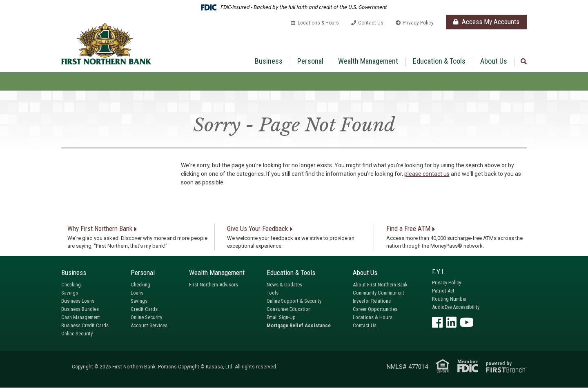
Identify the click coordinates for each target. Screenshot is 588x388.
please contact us (427, 174)
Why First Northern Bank (100, 228)
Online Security (77, 334)
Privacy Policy (418, 23)
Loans (137, 293)
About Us (494, 61)
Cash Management (81, 317)
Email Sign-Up (281, 317)
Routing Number (449, 299)
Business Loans (78, 301)
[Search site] (524, 62)
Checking (71, 285)
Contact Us (371, 23)
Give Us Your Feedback (257, 228)
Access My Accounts (486, 22)
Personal (310, 61)
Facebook (437, 322)
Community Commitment (379, 293)
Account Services (149, 325)
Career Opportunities (375, 309)
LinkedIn (451, 322)
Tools (273, 293)
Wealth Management (368, 61)
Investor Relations (372, 301)
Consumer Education (289, 309)
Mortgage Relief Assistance (299, 325)
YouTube (467, 322)
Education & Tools (439, 61)
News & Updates (284, 285)
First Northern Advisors (214, 285)
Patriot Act (443, 291)
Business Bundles (80, 309)
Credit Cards (144, 309)
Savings (70, 293)
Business (269, 61)
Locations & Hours (318, 23)
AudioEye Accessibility (456, 307)
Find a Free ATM (408, 228)
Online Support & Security (294, 301)
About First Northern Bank (380, 285)
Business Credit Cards (85, 325)
